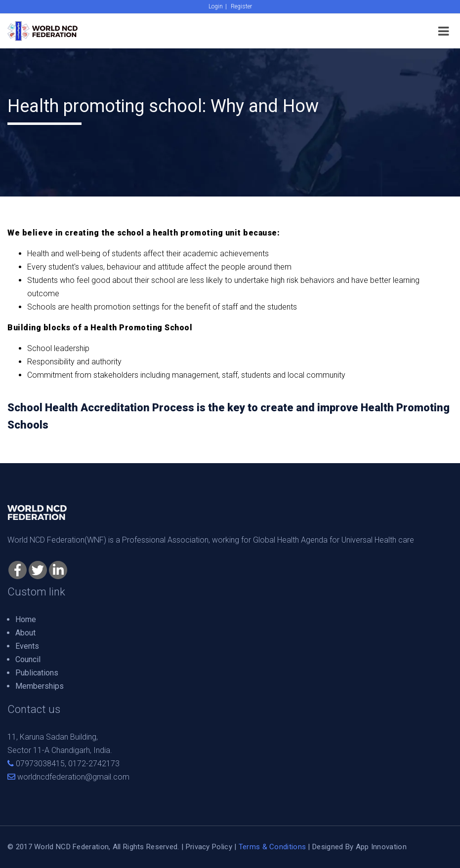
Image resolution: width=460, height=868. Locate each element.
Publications (37, 673)
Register (241, 6)
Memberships (40, 686)
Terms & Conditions (272, 847)
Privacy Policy (209, 847)
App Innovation (381, 847)
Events (27, 646)
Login (216, 6)
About (25, 633)
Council (28, 659)
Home (26, 619)
